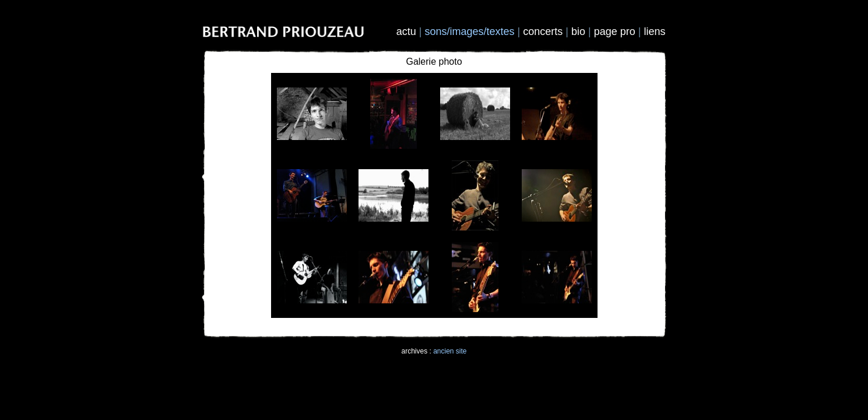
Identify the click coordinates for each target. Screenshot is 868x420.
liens (654, 32)
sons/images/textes (470, 32)
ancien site (450, 351)
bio (578, 32)
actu (406, 32)
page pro (615, 32)
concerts (543, 32)
